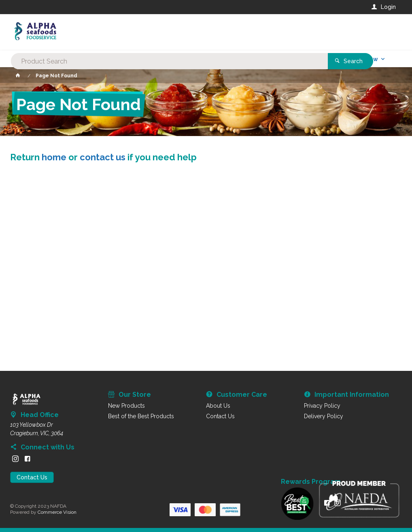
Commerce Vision (57, 512)
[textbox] (173, 32)
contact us (103, 157)
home (54, 157)
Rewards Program (311, 482)
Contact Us (32, 477)
